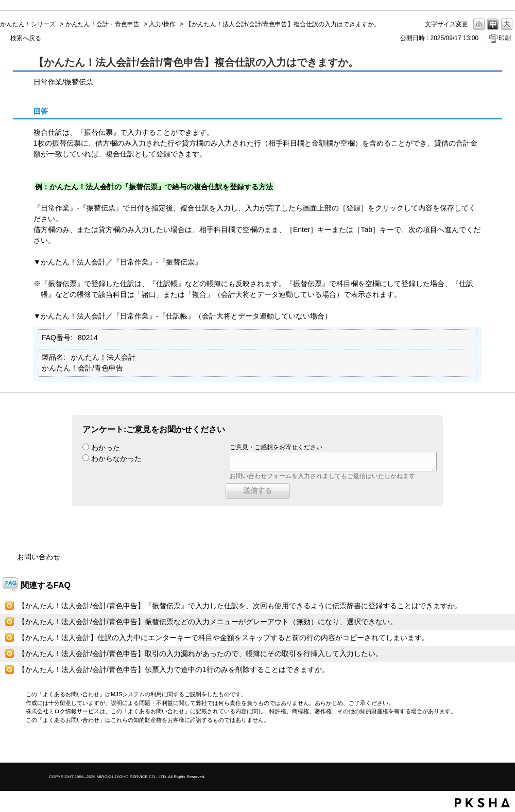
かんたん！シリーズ (28, 24)
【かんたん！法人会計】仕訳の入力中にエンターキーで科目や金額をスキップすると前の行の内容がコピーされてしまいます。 (224, 638)
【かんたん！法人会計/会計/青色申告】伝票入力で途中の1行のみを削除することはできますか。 (174, 669)
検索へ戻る (26, 38)
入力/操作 (162, 24)
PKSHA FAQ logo (482, 803)
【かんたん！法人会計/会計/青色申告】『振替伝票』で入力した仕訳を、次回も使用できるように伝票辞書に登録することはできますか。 (240, 606)
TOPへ (489, 746)
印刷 (505, 38)
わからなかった (116, 458)
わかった (106, 448)
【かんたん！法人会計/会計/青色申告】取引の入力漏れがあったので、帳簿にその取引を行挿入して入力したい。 (200, 654)
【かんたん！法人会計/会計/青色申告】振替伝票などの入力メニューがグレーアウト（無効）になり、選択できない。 (208, 622)
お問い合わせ (39, 557)
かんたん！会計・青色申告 (102, 24)
